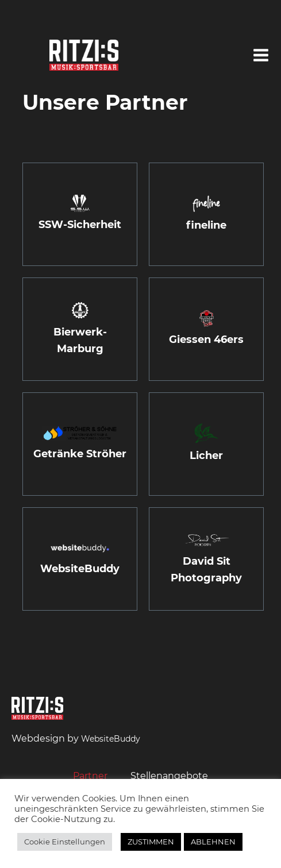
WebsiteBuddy (111, 739)
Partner (90, 776)
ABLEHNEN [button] (213, 842)
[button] (261, 55)
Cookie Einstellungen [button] (65, 842)
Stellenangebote (169, 776)
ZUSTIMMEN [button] (151, 842)
